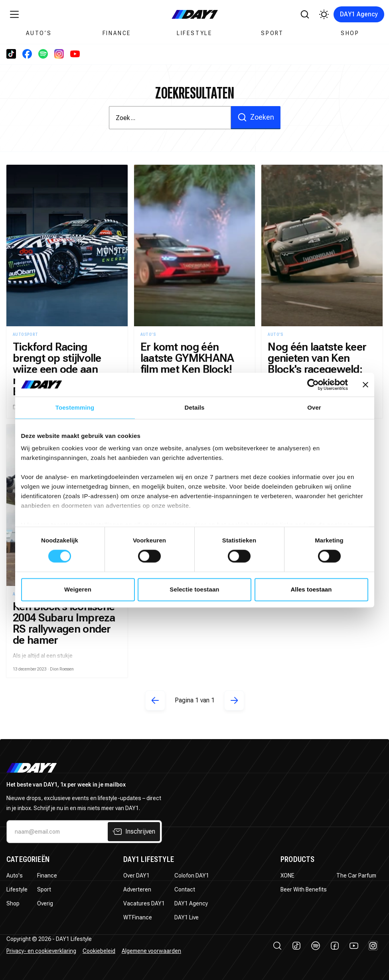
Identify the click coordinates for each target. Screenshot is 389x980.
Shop (350, 33)
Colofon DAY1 (192, 875)
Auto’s (39, 33)
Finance (117, 33)
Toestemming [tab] (75, 407)
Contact (185, 889)
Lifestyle (194, 33)
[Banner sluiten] (365, 385)
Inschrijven (134, 832)
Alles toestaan (311, 589)
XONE (287, 875)
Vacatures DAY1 (144, 903)
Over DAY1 (136, 875)
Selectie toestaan (194, 589)
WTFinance (138, 917)
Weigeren (78, 589)
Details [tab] (195, 407)
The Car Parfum (356, 875)
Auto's (15, 875)
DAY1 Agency (359, 14)
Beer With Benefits (304, 889)
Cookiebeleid (99, 951)
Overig (45, 903)
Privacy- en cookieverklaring (41, 951)
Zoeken (256, 117)
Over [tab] (314, 407)
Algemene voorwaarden (151, 951)
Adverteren (137, 889)
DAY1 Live (187, 917)
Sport (272, 33)
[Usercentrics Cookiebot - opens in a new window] (313, 385)
